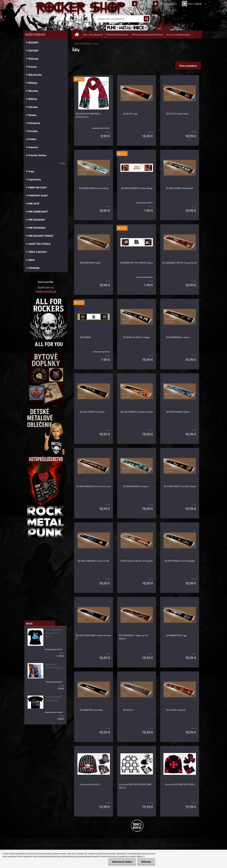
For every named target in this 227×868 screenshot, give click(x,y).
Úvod (76, 43)
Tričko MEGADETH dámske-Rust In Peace (54, 633)
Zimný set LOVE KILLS (90, 784)
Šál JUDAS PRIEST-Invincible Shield (180, 486)
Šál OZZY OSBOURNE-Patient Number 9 (94, 637)
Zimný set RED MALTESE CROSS (180, 784)
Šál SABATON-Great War (91, 710)
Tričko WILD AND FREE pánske (53, 699)
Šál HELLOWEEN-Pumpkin (92, 412)
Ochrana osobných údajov (178, 35)
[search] (147, 19)
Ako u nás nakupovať (93, 35)
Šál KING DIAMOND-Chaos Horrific (93, 561)
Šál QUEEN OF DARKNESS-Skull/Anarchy (88, 115)
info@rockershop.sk (46, 291)
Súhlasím (146, 862)
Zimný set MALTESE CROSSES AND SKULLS (135, 786)
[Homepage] (78, 35)
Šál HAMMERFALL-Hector (178, 337)
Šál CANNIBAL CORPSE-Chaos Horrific (180, 263)
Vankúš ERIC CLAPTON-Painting (54, 666)
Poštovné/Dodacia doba (117, 35)
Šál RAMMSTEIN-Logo (176, 635)
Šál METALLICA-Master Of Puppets (137, 561)
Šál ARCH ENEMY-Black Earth (180, 188)
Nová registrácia (168, 4)
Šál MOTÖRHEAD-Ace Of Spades (180, 561)
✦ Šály (95, 43)
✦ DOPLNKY (86, 43)
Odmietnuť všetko (122, 862)
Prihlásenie (145, 4)
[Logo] (45, 19)
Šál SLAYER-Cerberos (176, 710)
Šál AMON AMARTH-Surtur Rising (137, 188)
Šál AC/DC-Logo (130, 114)
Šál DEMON (85, 337)
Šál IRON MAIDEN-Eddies (178, 412)
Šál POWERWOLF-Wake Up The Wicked (134, 637)
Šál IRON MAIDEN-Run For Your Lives (94, 486)
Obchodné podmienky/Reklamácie (147, 35)
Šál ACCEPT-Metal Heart (177, 114)
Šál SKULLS (128, 710)
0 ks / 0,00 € (195, 4)
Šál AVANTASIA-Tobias (90, 263)
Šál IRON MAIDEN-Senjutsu (136, 486)
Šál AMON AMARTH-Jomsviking (93, 188)
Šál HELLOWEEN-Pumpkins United (137, 412)
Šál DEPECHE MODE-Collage (136, 337)
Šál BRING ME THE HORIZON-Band (137, 263)
